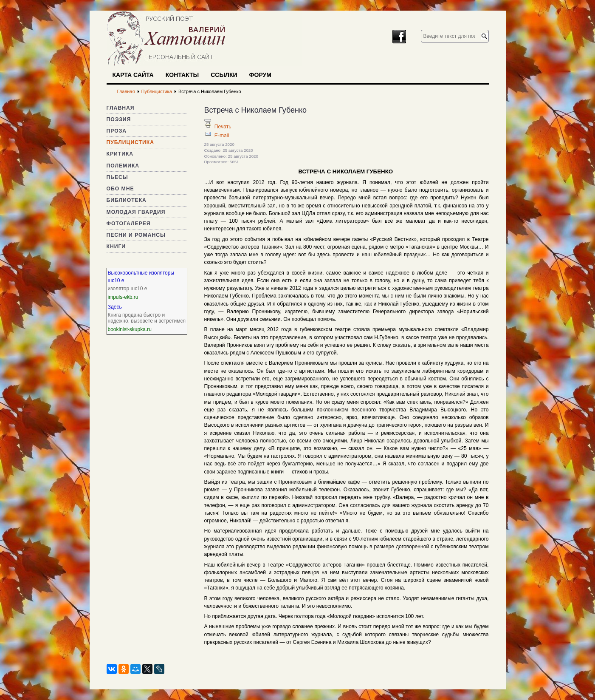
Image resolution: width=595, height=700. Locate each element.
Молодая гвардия (136, 212)
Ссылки (224, 75)
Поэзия (119, 119)
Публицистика (130, 142)
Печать (223, 127)
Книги (116, 247)
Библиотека (127, 200)
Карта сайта (133, 75)
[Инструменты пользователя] (208, 120)
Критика (120, 154)
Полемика (123, 166)
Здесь (115, 307)
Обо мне (120, 189)
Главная (121, 108)
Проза (117, 131)
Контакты (182, 75)
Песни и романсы (136, 235)
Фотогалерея (129, 224)
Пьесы (117, 177)
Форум (260, 75)
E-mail (222, 136)
